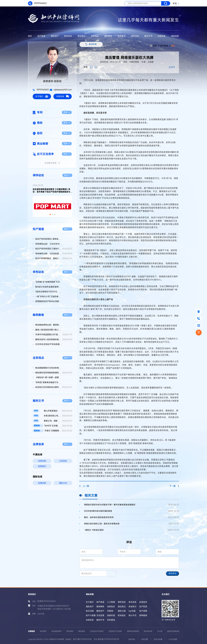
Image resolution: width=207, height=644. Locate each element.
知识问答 (90, 611)
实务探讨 (122, 36)
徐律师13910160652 (47, 601)
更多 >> (67, 112)
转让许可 (132, 615)
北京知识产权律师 (97, 631)
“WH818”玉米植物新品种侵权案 (58, 426)
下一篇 (174, 486)
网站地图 (175, 36)
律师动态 (135, 36)
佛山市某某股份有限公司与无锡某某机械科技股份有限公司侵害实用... (58, 411)
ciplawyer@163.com (61, 90)
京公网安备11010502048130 (106, 639)
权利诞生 (122, 615)
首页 (30, 36)
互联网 (110, 611)
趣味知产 (100, 611)
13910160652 (37, 3)
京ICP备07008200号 (82, 639)
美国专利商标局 (133, 631)
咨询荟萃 (143, 602)
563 (173, 67)
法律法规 (42, 461)
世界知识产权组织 (115, 631)
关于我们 (42, 96)
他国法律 (42, 483)
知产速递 (41, 36)
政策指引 (42, 466)
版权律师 (70, 631)
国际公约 (63, 483)
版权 (173, 46)
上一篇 (84, 486)
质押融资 (143, 615)
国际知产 (55, 36)
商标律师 (82, 631)
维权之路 (122, 611)
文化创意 (100, 615)
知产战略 (143, 611)
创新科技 (111, 615)
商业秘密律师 (57, 631)
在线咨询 (63, 96)
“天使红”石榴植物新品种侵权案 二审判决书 (58, 431)
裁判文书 (148, 36)
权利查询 (111, 620)
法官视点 (95, 36)
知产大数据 (91, 615)
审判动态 (68, 36)
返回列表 (93, 44)
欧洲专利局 (148, 631)
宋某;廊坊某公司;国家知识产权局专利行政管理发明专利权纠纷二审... (58, 416)
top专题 (132, 611)
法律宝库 (162, 36)
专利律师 (43, 631)
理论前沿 (81, 36)
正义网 (160, 631)
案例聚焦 (108, 36)
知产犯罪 (143, 607)
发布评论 (172, 573)
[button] (50, 214)
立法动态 (63, 461)
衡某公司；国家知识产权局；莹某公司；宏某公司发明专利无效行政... (58, 421)
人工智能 (111, 602)
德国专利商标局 (173, 631)
